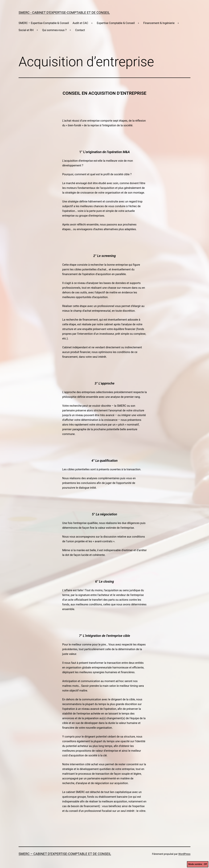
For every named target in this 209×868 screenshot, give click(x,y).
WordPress (184, 854)
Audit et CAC (80, 23)
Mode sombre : (198, 864)
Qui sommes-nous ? (54, 30)
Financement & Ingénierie (159, 23)
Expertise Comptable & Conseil (116, 23)
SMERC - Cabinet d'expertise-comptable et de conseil (64, 13)
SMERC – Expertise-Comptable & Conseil (44, 23)
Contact (80, 30)
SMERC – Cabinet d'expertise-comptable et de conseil (65, 854)
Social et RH (26, 30)
